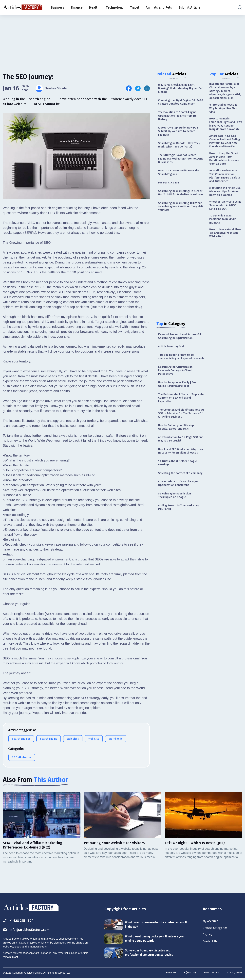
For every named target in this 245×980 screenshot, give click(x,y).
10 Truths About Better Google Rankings (179, 495)
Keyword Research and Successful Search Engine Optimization (181, 352)
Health (94, 7)
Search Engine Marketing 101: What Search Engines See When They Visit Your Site (179, 222)
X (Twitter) (188, 974)
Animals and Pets (159, 7)
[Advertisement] (123, 40)
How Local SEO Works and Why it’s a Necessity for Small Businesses (179, 480)
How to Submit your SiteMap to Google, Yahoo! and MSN (179, 453)
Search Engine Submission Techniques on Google (176, 533)
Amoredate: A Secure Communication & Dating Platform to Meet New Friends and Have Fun (226, 156)
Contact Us (211, 944)
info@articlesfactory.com (29, 931)
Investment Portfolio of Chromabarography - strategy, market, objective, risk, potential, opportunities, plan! (226, 94)
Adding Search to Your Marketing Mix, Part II (180, 545)
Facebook (168, 974)
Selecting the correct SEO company (175, 507)
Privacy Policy (234, 974)
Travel (135, 7)
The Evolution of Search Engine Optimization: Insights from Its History (179, 122)
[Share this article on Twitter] (138, 88)
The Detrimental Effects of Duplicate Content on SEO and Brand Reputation (178, 422)
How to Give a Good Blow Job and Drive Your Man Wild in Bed (226, 260)
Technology (115, 7)
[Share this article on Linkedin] (147, 88)
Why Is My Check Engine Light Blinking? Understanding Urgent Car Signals (180, 89)
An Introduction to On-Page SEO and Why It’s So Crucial (180, 465)
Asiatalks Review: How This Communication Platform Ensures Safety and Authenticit (226, 195)
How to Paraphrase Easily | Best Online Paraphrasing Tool (179, 407)
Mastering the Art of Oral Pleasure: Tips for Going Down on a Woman (224, 214)
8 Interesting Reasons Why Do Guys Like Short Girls (225, 114)
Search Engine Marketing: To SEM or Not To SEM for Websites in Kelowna (180, 205)
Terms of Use (210, 974)
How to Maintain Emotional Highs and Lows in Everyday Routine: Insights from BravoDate (224, 133)
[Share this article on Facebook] (129, 88)
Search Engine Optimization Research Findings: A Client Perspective (177, 393)
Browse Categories (217, 929)
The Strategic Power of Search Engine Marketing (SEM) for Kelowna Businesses (179, 167)
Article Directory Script (174, 363)
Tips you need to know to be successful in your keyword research (177, 376)
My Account (211, 922)
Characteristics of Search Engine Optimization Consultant (180, 520)
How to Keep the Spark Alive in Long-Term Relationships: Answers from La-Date (225, 176)
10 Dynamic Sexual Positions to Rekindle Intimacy (224, 245)
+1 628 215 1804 (20, 921)
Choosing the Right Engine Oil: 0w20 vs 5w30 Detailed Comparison (178, 105)
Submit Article (189, 7)
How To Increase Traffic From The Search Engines (180, 182)
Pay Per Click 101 (169, 193)
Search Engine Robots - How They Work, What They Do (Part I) (181, 153)
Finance (77, 7)
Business (57, 7)
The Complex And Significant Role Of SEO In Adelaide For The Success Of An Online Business (181, 438)
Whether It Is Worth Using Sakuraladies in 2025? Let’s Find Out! (224, 231)
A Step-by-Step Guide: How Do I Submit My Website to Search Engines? (179, 138)
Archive (208, 936)
